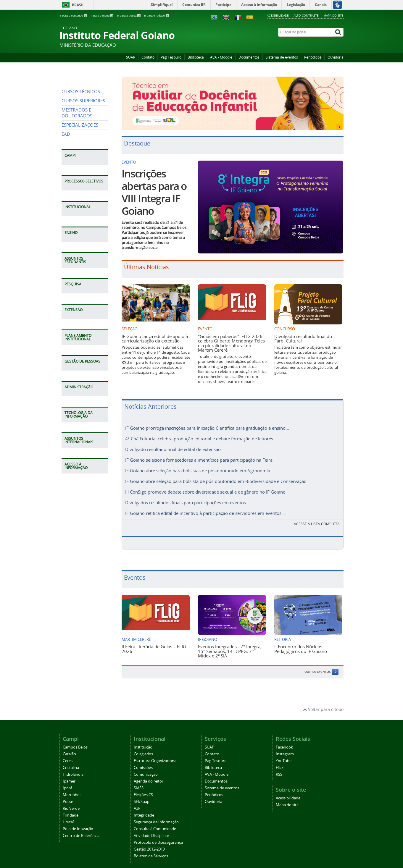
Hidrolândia (73, 769)
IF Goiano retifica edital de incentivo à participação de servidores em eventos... (205, 508)
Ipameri (70, 776)
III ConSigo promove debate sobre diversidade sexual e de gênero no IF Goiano (205, 488)
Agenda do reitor (149, 776)
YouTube (284, 755)
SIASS (139, 783)
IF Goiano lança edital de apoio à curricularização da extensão (155, 338)
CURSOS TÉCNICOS (81, 146)
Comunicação (146, 769)
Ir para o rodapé (156, 16)
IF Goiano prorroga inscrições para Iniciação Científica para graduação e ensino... (207, 428)
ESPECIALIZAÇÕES (80, 179)
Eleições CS (143, 789)
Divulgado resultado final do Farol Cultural (303, 338)
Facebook (284, 742)
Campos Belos (75, 742)
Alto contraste (306, 15)
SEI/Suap (142, 796)
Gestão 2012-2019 (149, 844)
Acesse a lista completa (317, 519)
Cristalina (71, 762)
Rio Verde (71, 803)
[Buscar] (338, 32)
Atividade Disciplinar (151, 830)
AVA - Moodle (221, 57)
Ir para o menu (102, 16)
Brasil (78, 5)
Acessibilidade (278, 15)
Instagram (285, 749)
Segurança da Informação (156, 817)
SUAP (131, 57)
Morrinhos (72, 789)
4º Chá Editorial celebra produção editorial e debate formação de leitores (199, 438)
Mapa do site (333, 15)
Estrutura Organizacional (155, 755)
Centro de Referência (81, 830)
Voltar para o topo (323, 704)
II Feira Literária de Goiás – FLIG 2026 (154, 643)
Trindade (71, 810)
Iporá (67, 783)
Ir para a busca (129, 16)
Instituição (143, 742)
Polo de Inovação (78, 823)
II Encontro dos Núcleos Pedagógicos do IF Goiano (301, 643)
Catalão (69, 749)
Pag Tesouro (171, 57)
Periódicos (313, 57)
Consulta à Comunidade (155, 823)
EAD (66, 188)
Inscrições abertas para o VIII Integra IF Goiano (154, 192)
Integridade (144, 810)
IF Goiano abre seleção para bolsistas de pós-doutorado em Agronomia (198, 468)
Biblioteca (196, 57)
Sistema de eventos (282, 57)
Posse (68, 796)
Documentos (249, 57)
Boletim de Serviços (151, 851)
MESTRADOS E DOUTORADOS (77, 167)
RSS (279, 769)
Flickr (280, 762)
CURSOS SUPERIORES (83, 155)
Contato (148, 57)
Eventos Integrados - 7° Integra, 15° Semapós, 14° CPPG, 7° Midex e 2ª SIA (230, 646)
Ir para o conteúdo (74, 16)
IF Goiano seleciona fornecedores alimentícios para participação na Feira (199, 458)
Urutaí (68, 817)
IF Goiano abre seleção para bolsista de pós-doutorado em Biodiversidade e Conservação (216, 478)
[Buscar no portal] (306, 32)
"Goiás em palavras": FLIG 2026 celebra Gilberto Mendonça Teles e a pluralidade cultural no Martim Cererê (231, 343)
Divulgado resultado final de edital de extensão (173, 448)
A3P (137, 803)
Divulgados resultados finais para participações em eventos (186, 498)
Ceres (68, 755)
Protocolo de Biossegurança (158, 837)
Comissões (143, 762)
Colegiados (143, 749)
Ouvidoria (336, 57)
